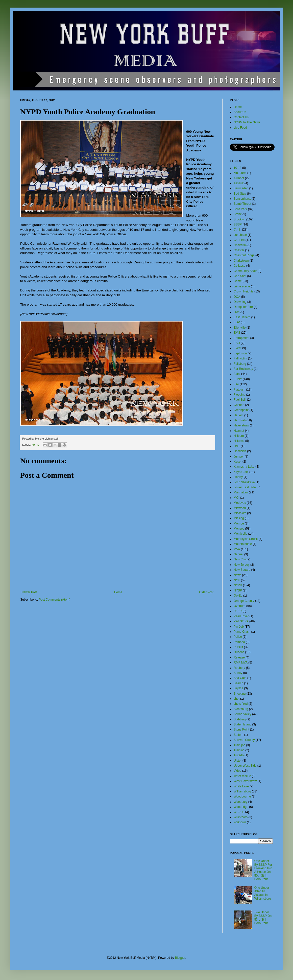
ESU (237, 343)
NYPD (36, 445)
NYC (237, 580)
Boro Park (240, 209)
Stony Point (241, 730)
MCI (236, 498)
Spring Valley (242, 714)
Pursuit (238, 647)
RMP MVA (241, 663)
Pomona (239, 642)
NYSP (238, 590)
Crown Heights (244, 291)
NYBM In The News (247, 122)
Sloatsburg (241, 709)
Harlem (239, 415)
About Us (240, 112)
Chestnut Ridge (244, 255)
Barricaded (241, 188)
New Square (242, 570)
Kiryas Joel (241, 472)
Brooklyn (240, 219)
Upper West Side (245, 766)
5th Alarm (240, 173)
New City (240, 559)
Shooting (240, 694)
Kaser (238, 462)
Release (239, 657)
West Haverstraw (245, 781)
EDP (237, 322)
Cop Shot (240, 276)
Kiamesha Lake (244, 467)
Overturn (240, 606)
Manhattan (241, 492)
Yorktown (240, 822)
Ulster (238, 761)
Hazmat (239, 431)
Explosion (240, 353)
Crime (238, 281)
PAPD (238, 611)
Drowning (240, 302)
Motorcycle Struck (246, 539)
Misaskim (240, 513)
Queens (239, 652)
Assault (239, 183)
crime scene (242, 286)
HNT (237, 446)
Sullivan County (244, 740)
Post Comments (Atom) (54, 600)
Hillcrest (239, 441)
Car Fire (239, 240)
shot (237, 699)
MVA (237, 549)
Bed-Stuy (240, 194)
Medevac (240, 503)
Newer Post (29, 592)
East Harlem (242, 317)
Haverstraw (241, 425)
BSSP (238, 224)
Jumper (239, 457)
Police (238, 637)
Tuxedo (239, 755)
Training (239, 750)
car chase (240, 235)
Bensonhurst (242, 199)
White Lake (241, 786)
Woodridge (241, 807)
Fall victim (240, 358)
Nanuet (239, 554)
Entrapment (241, 338)
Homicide (240, 451)
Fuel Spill (240, 400)
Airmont (239, 178)
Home (118, 592)
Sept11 (238, 688)
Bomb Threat (242, 204)
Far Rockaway (243, 369)
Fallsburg (240, 364)
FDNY (238, 379)
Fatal (237, 374)
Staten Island (242, 724)
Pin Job (239, 627)
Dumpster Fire (243, 307)
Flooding (239, 395)
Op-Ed (238, 596)
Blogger (180, 958)
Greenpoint (241, 410)
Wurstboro (241, 817)
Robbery (239, 668)
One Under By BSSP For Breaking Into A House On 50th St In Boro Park (263, 870)
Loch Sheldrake (244, 482)
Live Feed (240, 128)
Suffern (238, 735)
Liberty (238, 477)
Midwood (240, 508)
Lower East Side (245, 487)
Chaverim (240, 245)
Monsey (239, 529)
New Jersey (242, 565)
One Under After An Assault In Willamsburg (263, 893)
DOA (237, 297)
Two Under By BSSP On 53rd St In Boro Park (263, 918)
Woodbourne (242, 796)
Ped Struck (241, 621)
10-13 (238, 168)
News (237, 575)
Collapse (240, 266)
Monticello (240, 534)
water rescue (242, 776)
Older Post (206, 592)
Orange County (244, 601)
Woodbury (240, 802)
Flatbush (239, 390)
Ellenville (240, 328)
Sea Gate (240, 678)
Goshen (239, 405)
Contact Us (241, 117)
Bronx (238, 214)
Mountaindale (243, 544)
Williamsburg (242, 791)
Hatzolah (240, 420)
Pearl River (241, 616)
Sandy (238, 673)
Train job (239, 745)
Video (237, 771)
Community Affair (245, 271)
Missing (239, 518)
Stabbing (240, 719)
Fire (236, 384)
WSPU (238, 812)
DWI (237, 312)
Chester (239, 250)
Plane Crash (242, 632)
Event (238, 348)
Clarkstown (241, 261)
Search (238, 683)
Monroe (239, 523)
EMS (237, 333)
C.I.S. (237, 230)
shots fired (241, 704)
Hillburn (239, 436)
